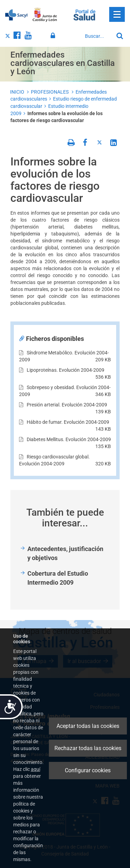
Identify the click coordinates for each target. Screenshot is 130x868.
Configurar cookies (88, 770)
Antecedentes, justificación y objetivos (65, 553)
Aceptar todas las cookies (88, 726)
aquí (36, 769)
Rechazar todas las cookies (88, 748)
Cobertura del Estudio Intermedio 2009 (58, 578)
